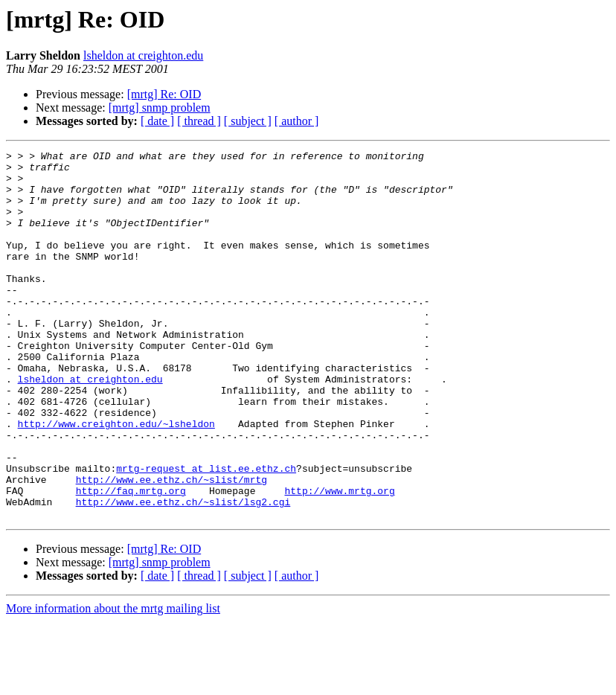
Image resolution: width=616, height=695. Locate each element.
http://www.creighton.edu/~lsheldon (116, 479)
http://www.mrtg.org (339, 560)
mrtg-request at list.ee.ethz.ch (206, 533)
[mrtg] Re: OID (164, 94)
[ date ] (157, 121)
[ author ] (297, 121)
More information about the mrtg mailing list (113, 682)
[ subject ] (248, 121)
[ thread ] (199, 121)
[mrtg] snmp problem (160, 108)
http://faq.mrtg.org (131, 560)
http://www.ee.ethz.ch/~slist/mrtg (171, 546)
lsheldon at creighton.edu (143, 55)
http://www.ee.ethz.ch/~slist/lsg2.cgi (183, 573)
